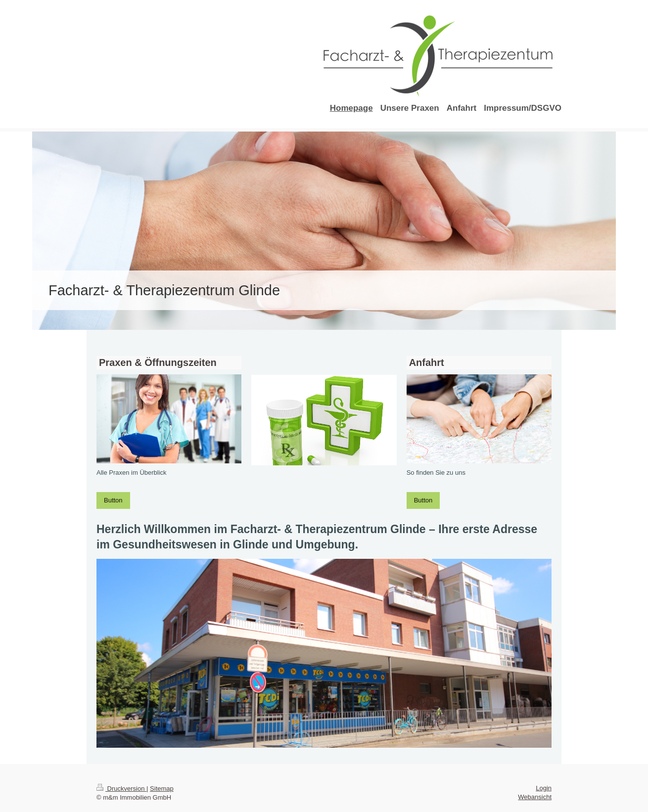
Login (544, 788)
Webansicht (535, 797)
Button (113, 500)
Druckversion (121, 789)
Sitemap (162, 789)
